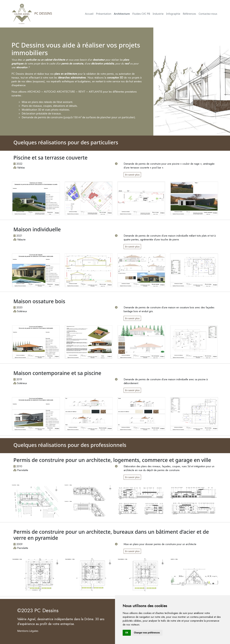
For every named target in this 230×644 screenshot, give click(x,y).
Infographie (173, 14)
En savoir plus (132, 175)
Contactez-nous (208, 14)
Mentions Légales (28, 631)
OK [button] (127, 633)
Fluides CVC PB (141, 14)
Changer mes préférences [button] (147, 633)
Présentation (104, 14)
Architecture (122, 14)
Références (189, 14)
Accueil (89, 14)
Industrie (158, 14)
